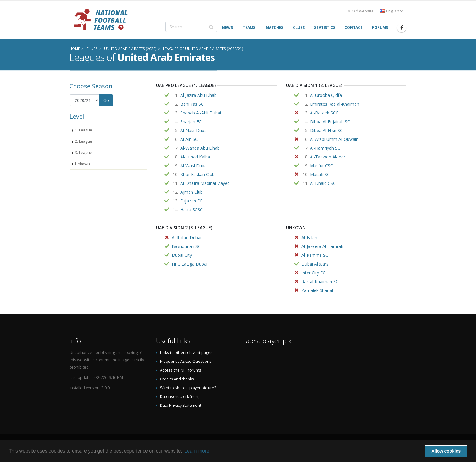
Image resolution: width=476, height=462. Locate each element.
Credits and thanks (177, 379)
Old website (361, 11)
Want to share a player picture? (188, 388)
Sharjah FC (191, 122)
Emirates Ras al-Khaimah (335, 104)
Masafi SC (320, 174)
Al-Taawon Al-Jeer (328, 157)
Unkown (82, 164)
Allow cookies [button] (446, 451)
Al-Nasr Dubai (194, 130)
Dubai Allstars (315, 264)
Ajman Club (192, 192)
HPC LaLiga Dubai (190, 264)
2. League (84, 141)
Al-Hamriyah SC (325, 148)
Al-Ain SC (189, 139)
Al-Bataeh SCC (324, 113)
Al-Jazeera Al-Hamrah (322, 246)
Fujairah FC (191, 201)
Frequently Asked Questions (186, 361)
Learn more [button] (197, 451)
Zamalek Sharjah (318, 290)
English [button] (391, 11)
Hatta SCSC (192, 210)
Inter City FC (313, 273)
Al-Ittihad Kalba (195, 157)
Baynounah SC (186, 246)
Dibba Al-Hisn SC (326, 130)
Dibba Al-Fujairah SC (330, 122)
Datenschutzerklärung (180, 397)
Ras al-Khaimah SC (320, 282)
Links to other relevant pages (186, 353)
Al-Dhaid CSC (323, 183)
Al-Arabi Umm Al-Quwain (334, 139)
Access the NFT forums (181, 370)
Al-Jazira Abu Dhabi (199, 95)
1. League (84, 130)
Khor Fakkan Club (197, 174)
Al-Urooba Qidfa (326, 95)
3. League (84, 153)
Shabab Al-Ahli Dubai (201, 113)
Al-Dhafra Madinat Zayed (205, 183)
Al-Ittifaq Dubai (187, 238)
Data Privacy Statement (181, 405)
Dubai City (182, 255)
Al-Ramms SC (315, 255)
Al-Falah (309, 238)
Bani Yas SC (192, 104)
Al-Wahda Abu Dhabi (201, 148)
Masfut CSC (321, 166)
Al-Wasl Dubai (194, 166)
